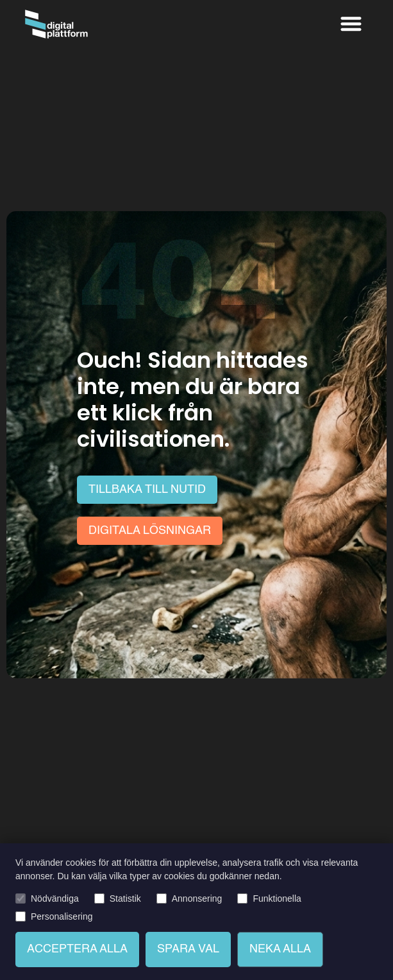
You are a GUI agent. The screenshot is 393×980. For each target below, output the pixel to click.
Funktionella (277, 898)
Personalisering (62, 916)
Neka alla (280, 949)
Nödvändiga (55, 898)
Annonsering (197, 898)
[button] (351, 23)
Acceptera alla (77, 949)
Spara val (188, 949)
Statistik (125, 898)
